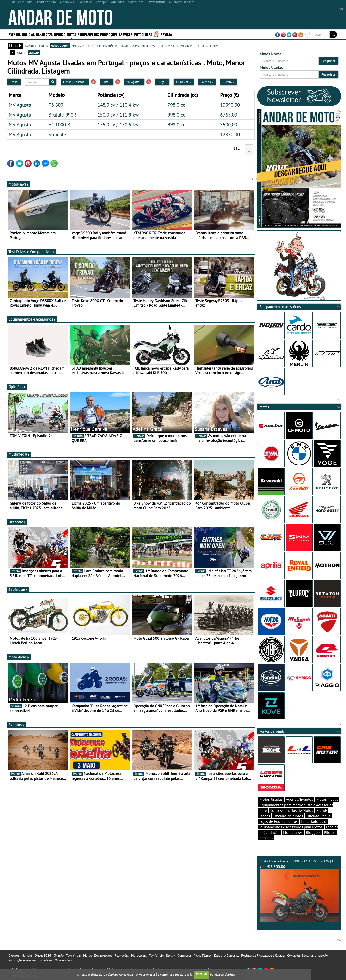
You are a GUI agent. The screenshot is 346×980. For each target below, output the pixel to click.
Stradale (57, 134)
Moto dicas (19, 657)
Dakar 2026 (44, 34)
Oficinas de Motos (288, 816)
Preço (162, 82)
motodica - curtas (207, 46)
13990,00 (230, 105)
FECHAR (202, 974)
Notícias (28, 34)
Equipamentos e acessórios (32, 319)
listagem (34, 52)
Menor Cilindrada (75, 82)
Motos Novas (327, 799)
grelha (21, 52)
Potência (207, 82)
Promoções (109, 34)
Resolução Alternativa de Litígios (30, 960)
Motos (71, 34)
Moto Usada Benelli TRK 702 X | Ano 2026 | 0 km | (299, 890)
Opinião (60, 34)
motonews (148, 46)
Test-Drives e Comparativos (32, 252)
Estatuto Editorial (226, 955)
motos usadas (60, 46)
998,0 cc (176, 115)
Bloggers (313, 832)
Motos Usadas (271, 799)
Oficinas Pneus (318, 816)
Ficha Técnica (203, 955)
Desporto (17, 522)
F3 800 (56, 105)
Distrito (229, 82)
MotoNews (19, 184)
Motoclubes (143, 34)
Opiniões (17, 387)
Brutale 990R (62, 115)
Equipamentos (88, 34)
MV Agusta (134, 82)
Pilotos (330, 832)
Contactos (184, 955)
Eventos (15, 34)
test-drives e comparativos (175, 46)
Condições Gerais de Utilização (307, 955)
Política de (222, 974)
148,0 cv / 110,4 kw (118, 105)
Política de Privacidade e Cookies (263, 955)
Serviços (126, 34)
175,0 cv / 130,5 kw (118, 124)
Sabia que (18, 589)
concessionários (107, 46)
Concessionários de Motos (292, 810)
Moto (107, 82)
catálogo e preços (36, 46)
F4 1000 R (59, 124)
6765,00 (229, 115)
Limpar (14, 82)
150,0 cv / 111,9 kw (118, 115)
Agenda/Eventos (300, 799)
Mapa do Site (63, 960)
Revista (166, 34)
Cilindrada (184, 82)
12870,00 (230, 134)
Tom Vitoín (73, 955)
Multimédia (19, 454)
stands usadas (130, 46)
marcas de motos (83, 46)
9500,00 (229, 124)
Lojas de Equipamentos (279, 821)
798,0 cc (176, 105)
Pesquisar (328, 61)
